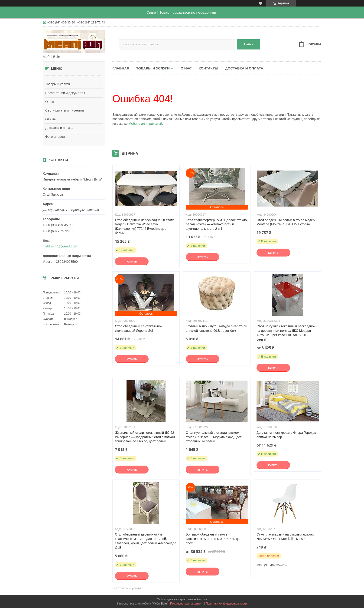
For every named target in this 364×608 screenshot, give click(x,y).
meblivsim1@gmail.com (60, 246)
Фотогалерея (55, 137)
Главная (121, 68)
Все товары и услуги (127, 588)
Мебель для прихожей (145, 124)
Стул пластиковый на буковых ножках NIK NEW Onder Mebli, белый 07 (285, 537)
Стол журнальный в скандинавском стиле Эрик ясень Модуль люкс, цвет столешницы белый (214, 437)
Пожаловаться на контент (187, 604)
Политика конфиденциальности (226, 604)
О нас (50, 102)
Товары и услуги (58, 84)
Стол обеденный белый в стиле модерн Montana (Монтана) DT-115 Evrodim (286, 222)
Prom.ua (202, 599)
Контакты (208, 68)
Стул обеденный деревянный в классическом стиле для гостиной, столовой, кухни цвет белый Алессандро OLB (146, 541)
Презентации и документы (65, 93)
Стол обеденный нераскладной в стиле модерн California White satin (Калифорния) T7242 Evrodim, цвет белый (145, 227)
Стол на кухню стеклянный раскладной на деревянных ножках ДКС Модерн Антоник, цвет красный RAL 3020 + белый (286, 333)
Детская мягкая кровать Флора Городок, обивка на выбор (287, 435)
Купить (132, 262)
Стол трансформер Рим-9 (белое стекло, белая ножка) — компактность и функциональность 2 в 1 (217, 224)
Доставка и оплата (59, 128)
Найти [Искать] (249, 44)
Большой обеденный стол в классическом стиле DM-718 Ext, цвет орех (214, 539)
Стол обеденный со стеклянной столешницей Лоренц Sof (139, 328)
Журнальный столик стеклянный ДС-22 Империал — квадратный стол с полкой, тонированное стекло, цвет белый (145, 437)
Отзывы (51, 119)
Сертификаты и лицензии (65, 110)
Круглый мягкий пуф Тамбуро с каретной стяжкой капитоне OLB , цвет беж (216, 328)
